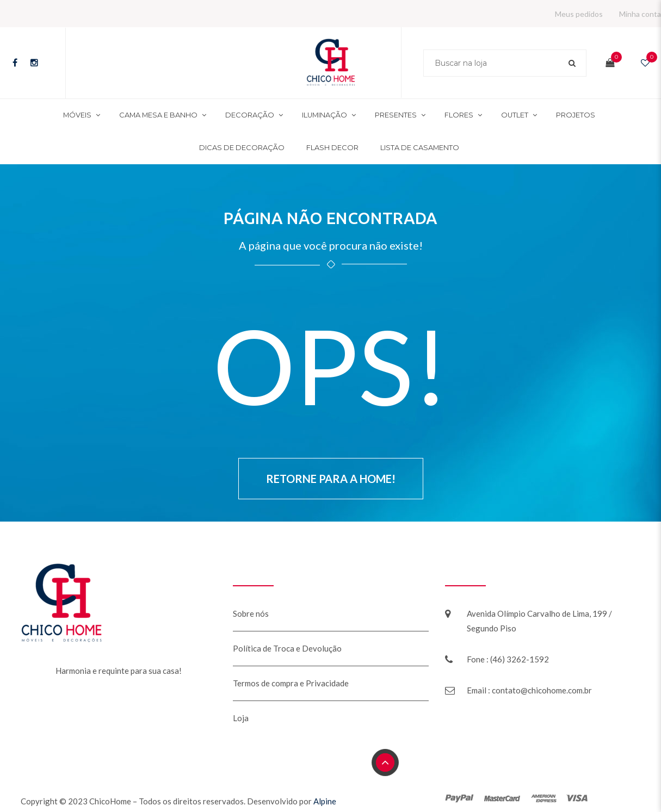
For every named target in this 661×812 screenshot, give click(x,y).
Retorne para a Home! (331, 479)
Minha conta (640, 14)
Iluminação (325, 115)
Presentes (396, 115)
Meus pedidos (579, 14)
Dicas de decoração (242, 148)
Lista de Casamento (420, 148)
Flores (459, 115)
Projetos (576, 115)
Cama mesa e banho (158, 115)
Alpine (325, 801)
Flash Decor (332, 148)
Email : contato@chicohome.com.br (529, 690)
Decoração (250, 115)
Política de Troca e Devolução (287, 648)
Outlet (515, 115)
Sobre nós (251, 613)
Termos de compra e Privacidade (291, 683)
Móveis (77, 115)
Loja (241, 718)
